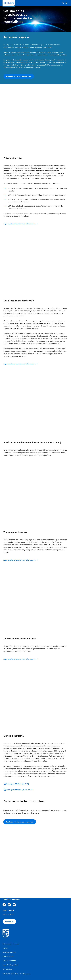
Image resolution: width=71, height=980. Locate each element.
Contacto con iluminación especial (20, 822)
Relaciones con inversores (11, 944)
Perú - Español (8, 914)
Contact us (9, 922)
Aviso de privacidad (9, 961)
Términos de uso (8, 969)
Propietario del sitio (9, 952)
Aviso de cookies (8, 956)
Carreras (5, 948)
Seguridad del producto (11, 965)
